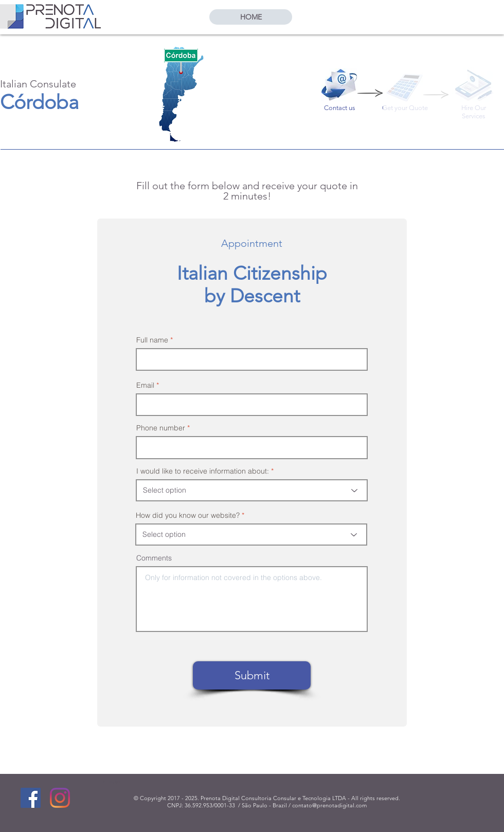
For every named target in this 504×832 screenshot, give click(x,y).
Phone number (161, 428)
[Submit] (252, 675)
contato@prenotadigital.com (329, 805)
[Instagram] (60, 798)
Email (145, 385)
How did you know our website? (188, 515)
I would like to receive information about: (203, 471)
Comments (154, 558)
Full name (152, 340)
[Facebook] (31, 798)
